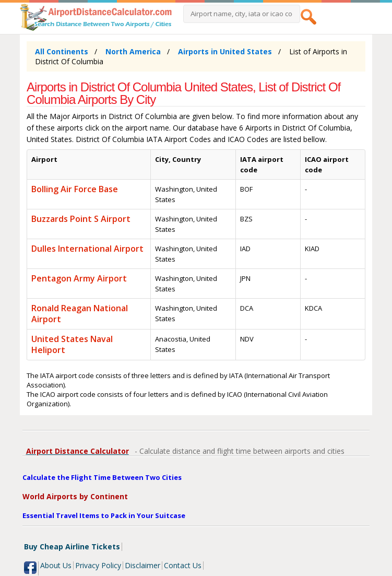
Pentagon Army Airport (79, 278)
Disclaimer (142, 565)
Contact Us (183, 565)
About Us (56, 565)
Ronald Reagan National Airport (80, 314)
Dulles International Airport (87, 249)
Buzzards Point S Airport (81, 219)
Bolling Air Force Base (75, 189)
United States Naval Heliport (72, 344)
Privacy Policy (98, 565)
